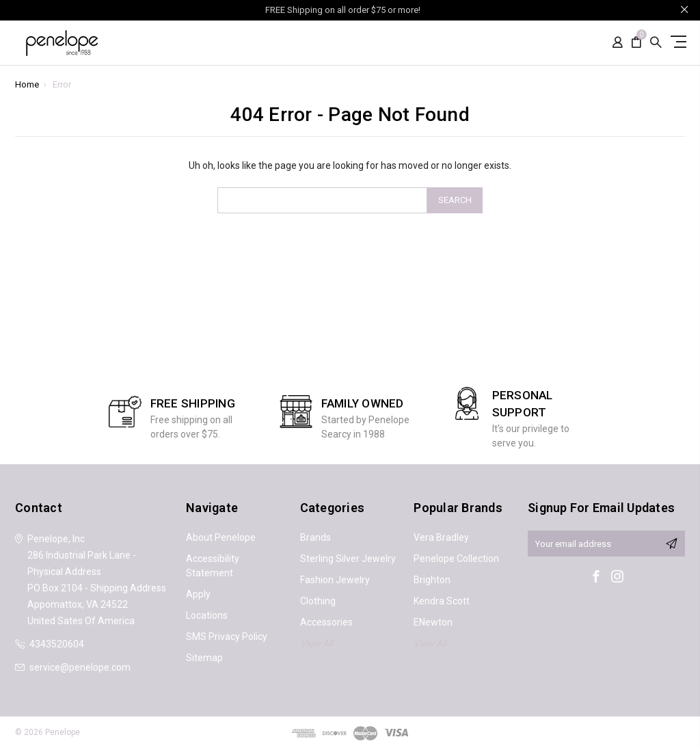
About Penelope (221, 537)
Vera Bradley (441, 537)
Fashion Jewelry (335, 580)
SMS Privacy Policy (227, 637)
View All (317, 643)
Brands (315, 537)
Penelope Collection (456, 559)
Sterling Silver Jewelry (348, 559)
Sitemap (204, 658)
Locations (207, 615)
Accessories (326, 622)
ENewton (433, 622)
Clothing (318, 601)
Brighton (432, 580)
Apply (198, 594)
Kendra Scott (442, 601)
